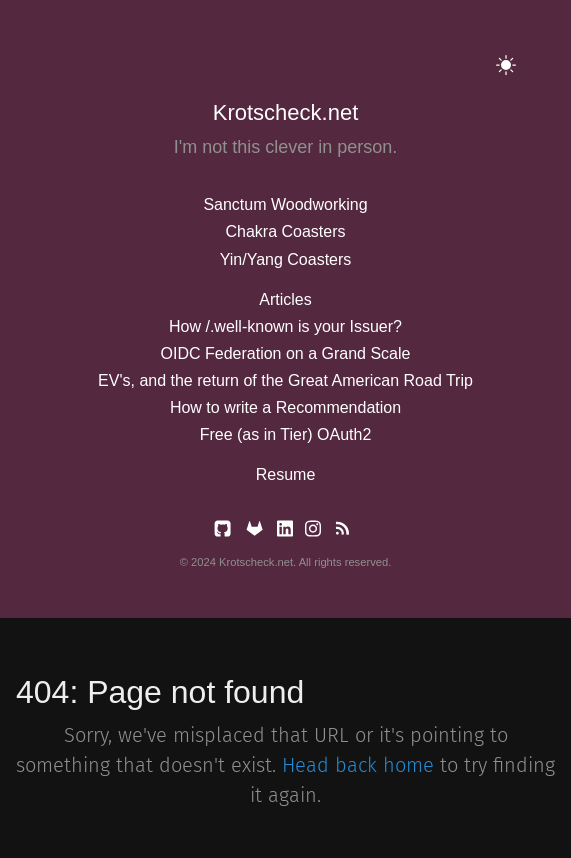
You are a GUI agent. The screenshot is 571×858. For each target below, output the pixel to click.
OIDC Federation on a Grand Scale (286, 353)
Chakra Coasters (285, 231)
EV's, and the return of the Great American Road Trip (285, 380)
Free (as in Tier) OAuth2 (286, 434)
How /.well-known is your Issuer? (285, 326)
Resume (286, 474)
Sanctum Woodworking (285, 204)
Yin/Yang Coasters (286, 259)
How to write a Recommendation (285, 407)
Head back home (358, 765)
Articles (285, 299)
